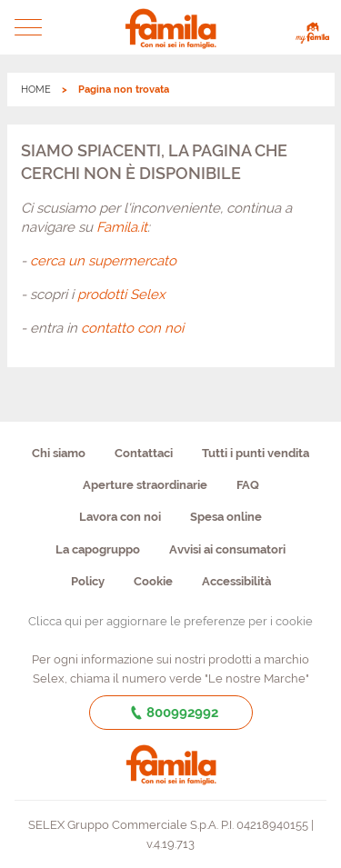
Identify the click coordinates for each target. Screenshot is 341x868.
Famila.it (122, 227)
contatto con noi (132, 328)
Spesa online (226, 517)
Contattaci (144, 453)
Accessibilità (236, 581)
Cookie (153, 581)
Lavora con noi (120, 517)
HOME (36, 90)
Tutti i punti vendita (256, 453)
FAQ (248, 485)
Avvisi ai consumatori (227, 549)
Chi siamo (59, 453)
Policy (88, 581)
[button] (29, 27)
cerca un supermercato (103, 261)
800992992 (170, 713)
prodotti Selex (121, 294)
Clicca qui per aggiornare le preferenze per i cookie (170, 621)
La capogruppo (98, 549)
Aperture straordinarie (145, 485)
